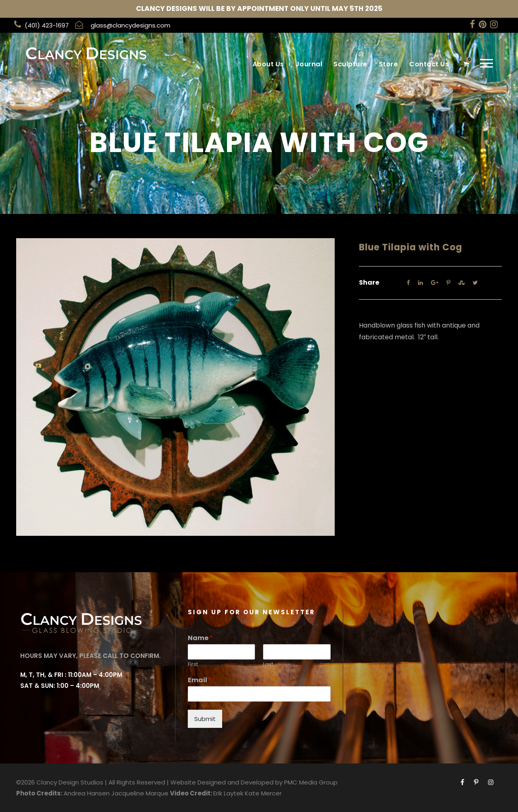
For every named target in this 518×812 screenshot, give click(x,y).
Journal (309, 64)
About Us (268, 64)
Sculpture (350, 64)
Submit (205, 719)
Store (388, 64)
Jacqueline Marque (140, 793)
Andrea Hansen (87, 793)
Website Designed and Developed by (226, 782)
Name (200, 638)
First (193, 665)
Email (200, 680)
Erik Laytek (228, 793)
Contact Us (429, 64)
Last (268, 665)
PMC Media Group (311, 782)
